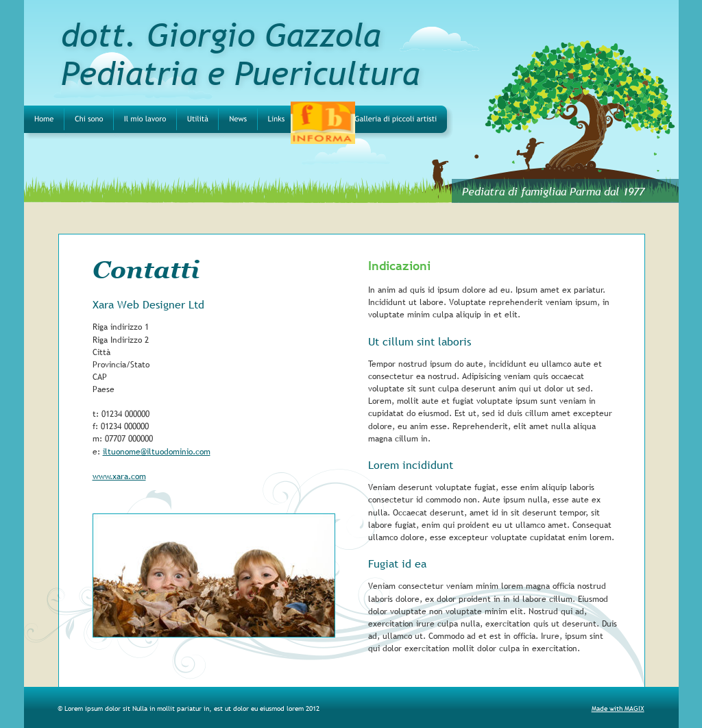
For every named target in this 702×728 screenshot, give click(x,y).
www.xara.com (119, 476)
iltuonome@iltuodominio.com (157, 452)
